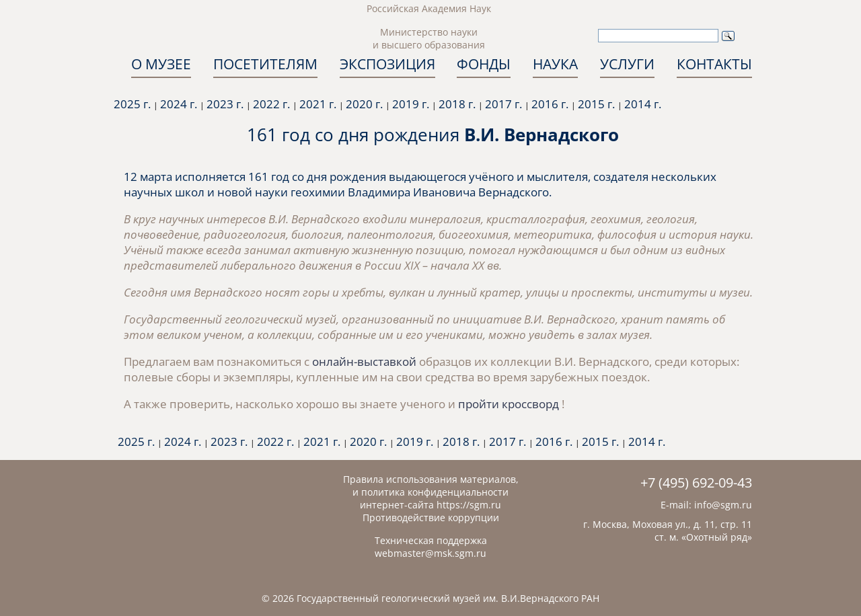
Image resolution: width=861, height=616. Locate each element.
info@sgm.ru (723, 505)
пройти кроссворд (510, 404)
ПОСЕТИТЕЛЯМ (265, 64)
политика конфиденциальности (435, 492)
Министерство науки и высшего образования (429, 38)
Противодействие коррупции (431, 517)
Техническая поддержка (431, 540)
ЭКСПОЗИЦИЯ (387, 64)
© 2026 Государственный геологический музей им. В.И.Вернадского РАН (430, 598)
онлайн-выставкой (364, 361)
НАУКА (555, 64)
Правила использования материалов (429, 479)
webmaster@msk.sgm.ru (430, 553)
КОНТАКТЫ (714, 64)
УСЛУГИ (627, 64)
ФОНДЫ (484, 64)
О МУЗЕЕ (161, 64)
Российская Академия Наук (429, 8)
